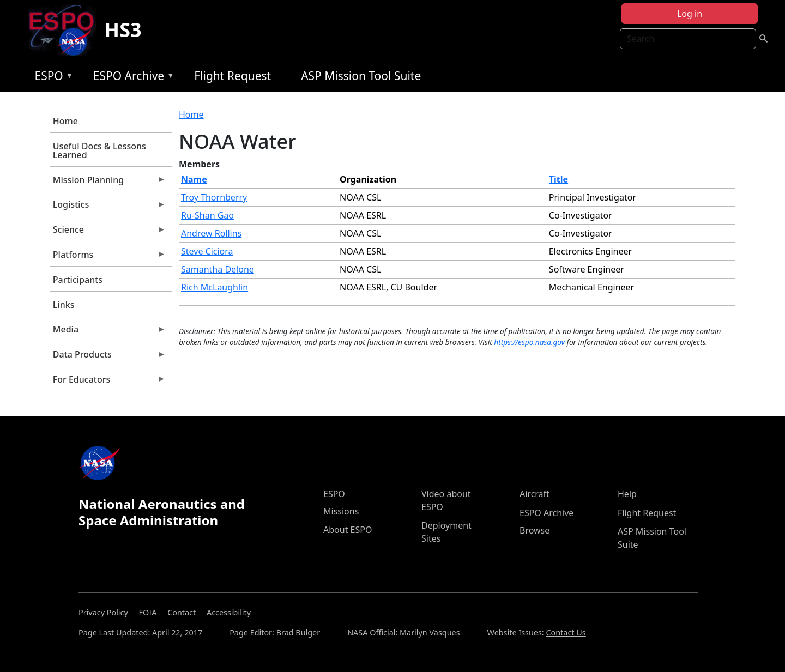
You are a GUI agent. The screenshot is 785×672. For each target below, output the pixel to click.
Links (64, 305)
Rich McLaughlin (215, 287)
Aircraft (535, 494)
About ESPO (348, 530)
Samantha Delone (218, 269)
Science (108, 232)
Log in (690, 14)
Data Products (108, 357)
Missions (341, 511)
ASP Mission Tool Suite (361, 76)
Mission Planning (108, 183)
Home (65, 121)
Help (627, 494)
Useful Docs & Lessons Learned (99, 150)
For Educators (108, 382)
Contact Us (566, 632)
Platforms (108, 257)
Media (108, 332)
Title (558, 179)
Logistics (108, 207)
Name (194, 179)
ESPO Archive (131, 78)
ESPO (51, 78)
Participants (78, 280)
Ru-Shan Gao (207, 215)
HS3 (123, 30)
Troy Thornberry (214, 197)
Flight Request (233, 76)
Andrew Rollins (211, 233)
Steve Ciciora (207, 251)
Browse (535, 530)
